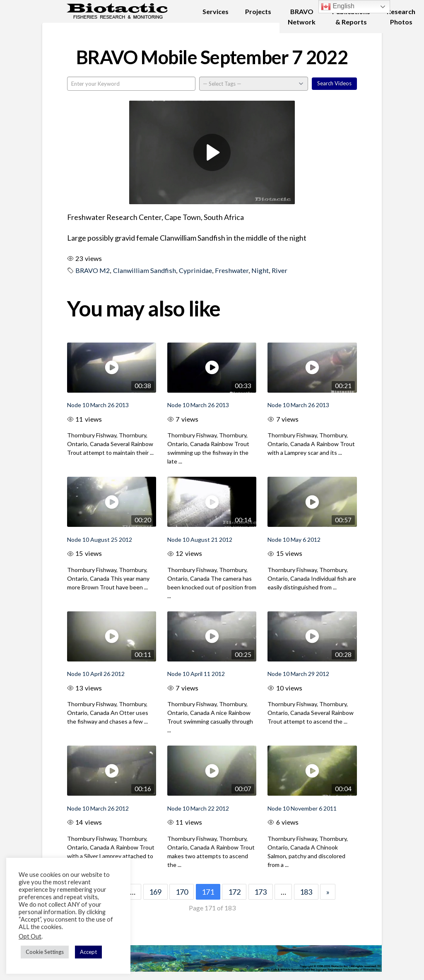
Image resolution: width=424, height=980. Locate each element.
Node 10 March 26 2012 (98, 808)
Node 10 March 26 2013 (98, 405)
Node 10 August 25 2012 (100, 539)
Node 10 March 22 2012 (198, 808)
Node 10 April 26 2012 (96, 674)
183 (306, 892)
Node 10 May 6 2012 (294, 539)
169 (155, 892)
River (279, 270)
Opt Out (30, 936)
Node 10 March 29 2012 (298, 674)
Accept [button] (88, 952)
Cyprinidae (195, 270)
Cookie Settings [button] (45, 952)
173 (260, 892)
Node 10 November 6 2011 (302, 808)
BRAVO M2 (93, 270)
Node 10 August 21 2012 (200, 539)
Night (260, 270)
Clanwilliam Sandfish (145, 270)
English (338, 7)
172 (234, 892)
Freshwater (232, 270)
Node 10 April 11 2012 (196, 674)
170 (182, 892)
